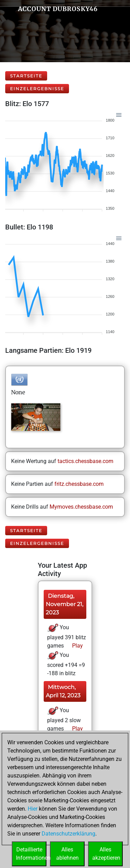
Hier (33, 809)
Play (77, 646)
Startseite (26, 76)
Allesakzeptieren (106, 854)
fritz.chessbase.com (79, 484)
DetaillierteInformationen (31, 854)
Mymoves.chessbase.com (81, 507)
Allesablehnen (67, 854)
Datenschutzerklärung (68, 834)
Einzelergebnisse (37, 89)
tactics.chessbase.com (85, 461)
